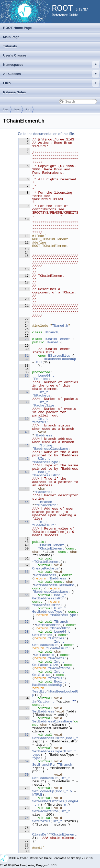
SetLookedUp (43, 791)
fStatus (39, 422)
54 (24, 582)
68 (24, 748)
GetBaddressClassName (54, 585)
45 (24, 502)
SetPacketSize (45, 811)
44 (24, 489)
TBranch (51, 332)
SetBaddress (43, 711)
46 (24, 522)
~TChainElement (46, 562)
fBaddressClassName (50, 449)
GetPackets (44, 655)
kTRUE (37, 795)
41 (24, 445)
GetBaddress (45, 575)
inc (28, 109)
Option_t (46, 701)
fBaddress (43, 435)
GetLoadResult (45, 645)
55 (24, 595)
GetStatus (41, 675)
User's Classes (15, 55)
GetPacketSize (45, 665)
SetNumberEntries (48, 801)
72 (24, 798)
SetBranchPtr (44, 765)
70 (24, 775)
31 (24, 356)
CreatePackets (45, 568)
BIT (39, 362)
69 (24, 761)
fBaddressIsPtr (46, 475)
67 (24, 735)
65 (24, 708)
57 (24, 622)
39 (24, 419)
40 (24, 432)
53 (24, 572)
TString (45, 445)
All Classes (51, 74)
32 (24, 359)
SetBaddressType (47, 751)
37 (24, 392)
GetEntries (42, 635)
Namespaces (51, 65)
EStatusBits (59, 356)
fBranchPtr (46, 505)
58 (24, 632)
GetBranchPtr (48, 625)
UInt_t (44, 459)
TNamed (52, 342)
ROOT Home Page (17, 28)
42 (24, 459)
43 (24, 472)
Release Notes (14, 92)
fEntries (40, 379)
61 (24, 662)
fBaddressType (45, 462)
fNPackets (41, 395)
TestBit (39, 691)
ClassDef (40, 834)
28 (24, 339)
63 (24, 682)
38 (24, 402)
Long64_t (46, 376)
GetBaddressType (47, 612)
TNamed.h (60, 326)
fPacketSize (43, 405)
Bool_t (44, 472)
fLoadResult (43, 525)
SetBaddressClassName (52, 721)
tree (5, 109)
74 (24, 818)
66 (24, 718)
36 (24, 376)
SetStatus (41, 821)
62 (24, 672)
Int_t (43, 392)
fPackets (42, 492)
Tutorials (10, 46)
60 (24, 652)
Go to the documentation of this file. (46, 134)
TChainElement (57, 339)
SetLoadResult (45, 778)
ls (34, 701)
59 (24, 642)
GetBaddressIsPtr (48, 598)
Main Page (11, 37)
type (36, 755)
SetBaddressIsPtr (48, 738)
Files (51, 83)
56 (24, 608)
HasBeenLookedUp (47, 685)
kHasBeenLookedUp (60, 359)
